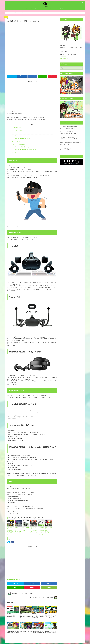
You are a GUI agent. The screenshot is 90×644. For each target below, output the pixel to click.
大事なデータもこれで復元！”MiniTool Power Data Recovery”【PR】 (70, 144)
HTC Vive (16, 134)
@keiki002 (63, 57)
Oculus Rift (17, 137)
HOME (27, 10)
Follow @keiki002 (64, 60)
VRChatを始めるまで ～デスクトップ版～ (26, 530)
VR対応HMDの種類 (17, 131)
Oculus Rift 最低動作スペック (21, 148)
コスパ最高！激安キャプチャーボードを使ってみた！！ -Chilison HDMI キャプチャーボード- (41, 532)
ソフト (50, 10)
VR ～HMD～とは (17, 129)
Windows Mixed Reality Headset (22, 140)
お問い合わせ (62, 10)
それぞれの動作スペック (19, 143)
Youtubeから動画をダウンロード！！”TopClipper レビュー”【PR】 (68, 133)
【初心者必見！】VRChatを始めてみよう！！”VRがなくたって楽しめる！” (11, 531)
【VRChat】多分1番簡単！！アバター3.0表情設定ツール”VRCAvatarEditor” (33, 532)
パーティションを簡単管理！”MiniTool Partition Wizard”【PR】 (71, 149)
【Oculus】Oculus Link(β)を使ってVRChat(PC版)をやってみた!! (18, 531)
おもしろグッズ (43, 10)
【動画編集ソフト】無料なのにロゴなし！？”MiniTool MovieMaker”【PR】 (69, 139)
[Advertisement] (32, 98)
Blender (55, 10)
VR (31, 10)
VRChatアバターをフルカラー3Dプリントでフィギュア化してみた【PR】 (49, 531)
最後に (14, 154)
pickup (18, 579)
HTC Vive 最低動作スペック (21, 145)
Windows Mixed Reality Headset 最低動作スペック (26, 151)
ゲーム (36, 10)
